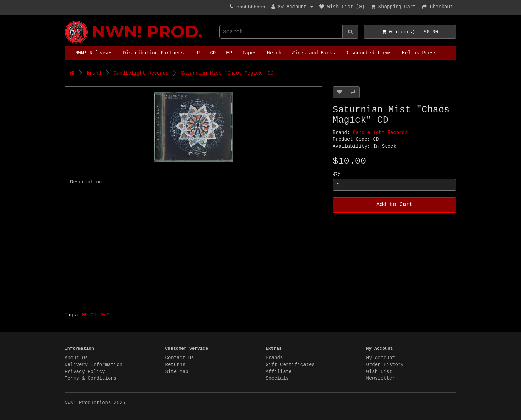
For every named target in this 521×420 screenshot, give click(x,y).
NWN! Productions (66, 21)
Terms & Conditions (91, 378)
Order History (385, 365)
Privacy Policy (85, 372)
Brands (274, 358)
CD (213, 53)
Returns (175, 365)
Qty (336, 174)
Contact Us (180, 358)
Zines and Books (313, 53)
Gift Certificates (290, 365)
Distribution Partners (153, 53)
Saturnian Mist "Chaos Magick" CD (227, 73)
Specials (277, 378)
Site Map (177, 372)
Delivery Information (93, 365)
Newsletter (381, 378)
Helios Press (419, 53)
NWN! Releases (94, 53)
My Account (381, 358)
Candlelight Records (141, 73)
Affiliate (279, 372)
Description (86, 182)
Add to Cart (395, 205)
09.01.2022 (96, 315)
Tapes (250, 53)
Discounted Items (368, 53)
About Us (76, 358)
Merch (274, 53)
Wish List (379, 372)
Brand (94, 73)
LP (197, 53)
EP (229, 53)
